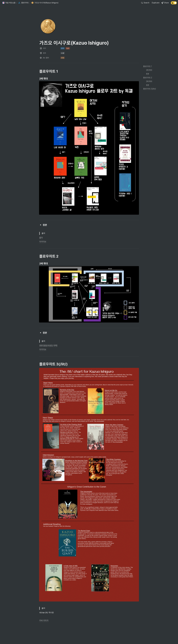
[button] (9, 3)
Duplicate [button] (156, 3)
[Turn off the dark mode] (174, 4)
